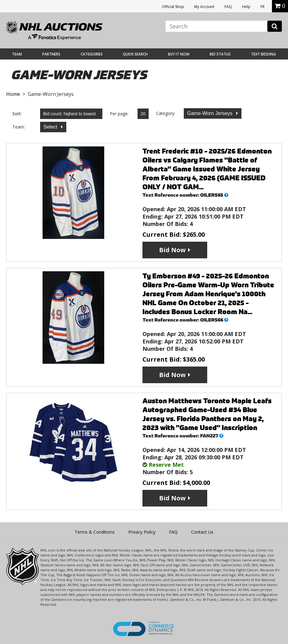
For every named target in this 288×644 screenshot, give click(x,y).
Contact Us (202, 532)
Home (13, 94)
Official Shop (173, 7)
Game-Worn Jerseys (210, 113)
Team (17, 54)
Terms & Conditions (95, 532)
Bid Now (172, 250)
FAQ (228, 7)
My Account (204, 7)
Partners (51, 54)
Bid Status (220, 54)
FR (263, 7)
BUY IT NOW (179, 54)
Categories (92, 54)
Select (51, 127)
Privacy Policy (142, 532)
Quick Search (135, 54)
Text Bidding (263, 54)
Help (246, 7)
